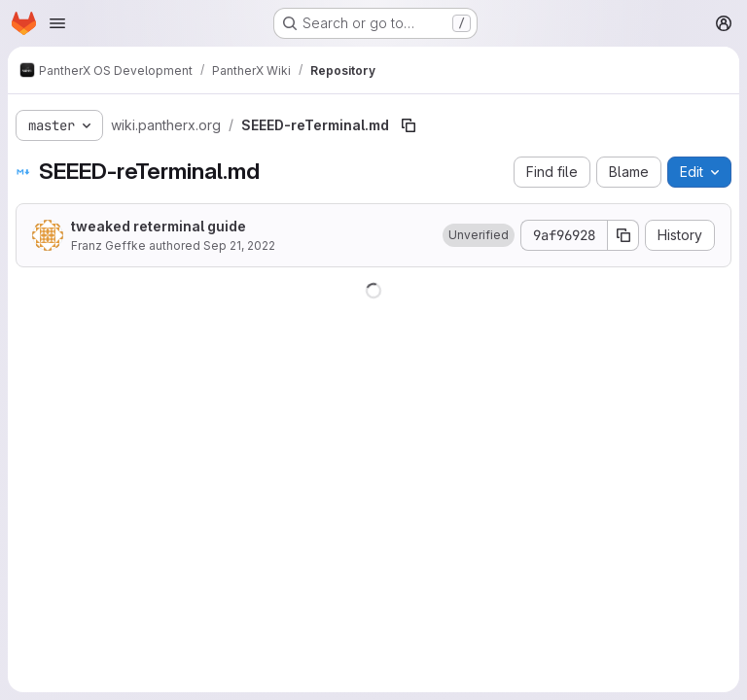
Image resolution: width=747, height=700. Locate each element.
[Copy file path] (409, 125)
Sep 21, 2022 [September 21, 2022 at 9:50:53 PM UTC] (239, 245)
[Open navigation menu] (57, 23)
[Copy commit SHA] (623, 235)
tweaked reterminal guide (159, 226)
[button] (479, 235)
